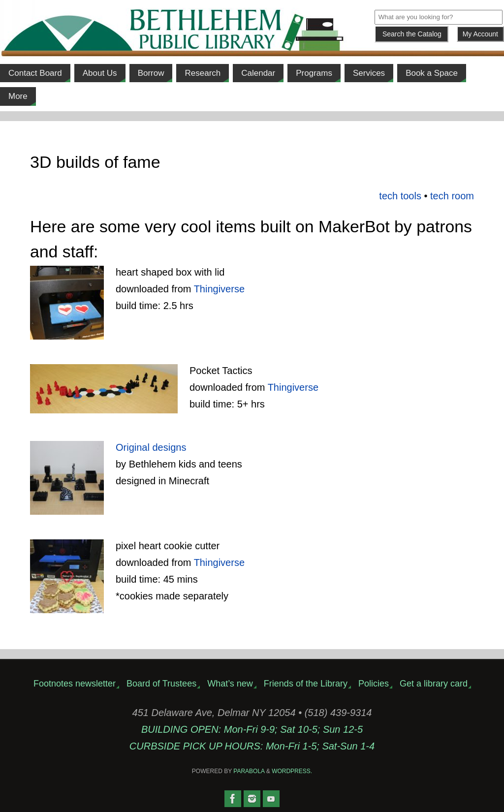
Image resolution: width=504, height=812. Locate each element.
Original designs (151, 447)
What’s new (230, 684)
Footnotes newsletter (75, 684)
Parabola (249, 771)
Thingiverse (219, 289)
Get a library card (434, 684)
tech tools (400, 196)
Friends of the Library (306, 684)
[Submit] (411, 34)
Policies (374, 684)
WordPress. (292, 771)
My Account (480, 34)
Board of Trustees (161, 684)
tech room (452, 196)
